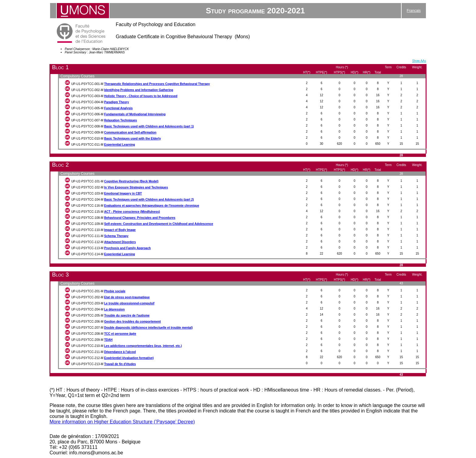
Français (414, 11)
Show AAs (419, 61)
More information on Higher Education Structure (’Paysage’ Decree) (122, 422)
